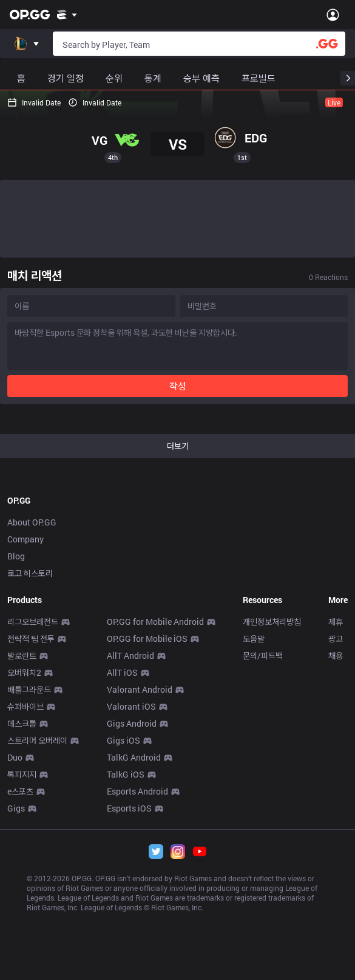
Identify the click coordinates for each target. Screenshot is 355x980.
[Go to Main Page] (30, 15)
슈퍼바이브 (25, 706)
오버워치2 (24, 672)
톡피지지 (22, 774)
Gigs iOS (123, 740)
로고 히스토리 (30, 573)
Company (25, 539)
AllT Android (130, 655)
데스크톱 (22, 723)
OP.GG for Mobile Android (155, 622)
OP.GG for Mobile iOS (147, 638)
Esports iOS (129, 808)
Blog (16, 556)
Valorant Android (140, 689)
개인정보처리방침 (272, 622)
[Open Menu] (333, 15)
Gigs (16, 808)
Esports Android (137, 791)
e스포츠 (20, 791)
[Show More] (67, 15)
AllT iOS (122, 672)
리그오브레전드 (33, 622)
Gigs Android (132, 723)
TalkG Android (134, 757)
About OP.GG (32, 522)
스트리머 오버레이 (37, 740)
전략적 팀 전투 (31, 638)
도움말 (254, 638)
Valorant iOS (131, 706)
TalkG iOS (126, 774)
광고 (336, 638)
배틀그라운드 (29, 689)
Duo (15, 757)
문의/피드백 (263, 655)
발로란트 (22, 655)
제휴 (336, 622)
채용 (336, 655)
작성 (178, 386)
